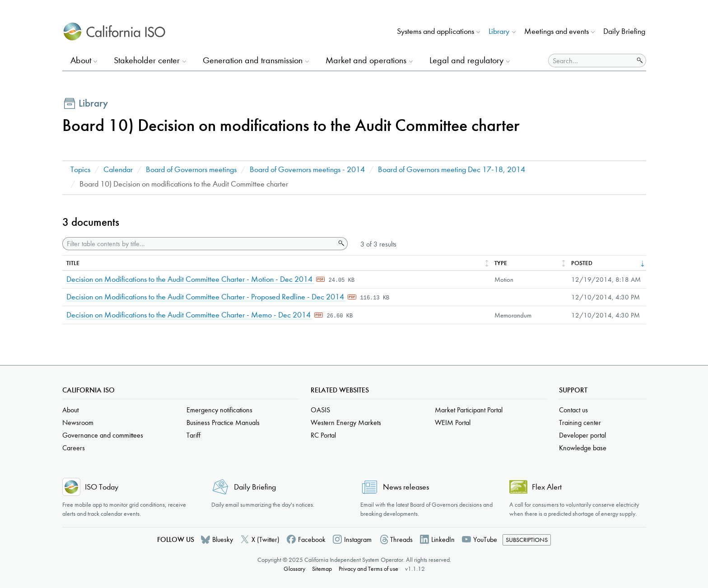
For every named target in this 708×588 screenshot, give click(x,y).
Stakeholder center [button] (147, 60)
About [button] (81, 60)
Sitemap (322, 569)
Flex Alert (547, 487)
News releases (406, 487)
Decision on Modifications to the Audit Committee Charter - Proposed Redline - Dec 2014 (206, 297)
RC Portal (323, 435)
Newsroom (78, 422)
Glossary (294, 569)
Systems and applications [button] (436, 31)
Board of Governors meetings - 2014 (307, 170)
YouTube (485, 539)
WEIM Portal (453, 422)
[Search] (591, 61)
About (70, 410)
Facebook (312, 539)
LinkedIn (443, 539)
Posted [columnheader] (582, 263)
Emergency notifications (219, 410)
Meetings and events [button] (557, 31)
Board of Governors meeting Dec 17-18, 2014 (452, 170)
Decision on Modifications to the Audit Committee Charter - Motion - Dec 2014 (190, 279)
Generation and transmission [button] (253, 60)
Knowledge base (583, 448)
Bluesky (223, 539)
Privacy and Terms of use (368, 569)
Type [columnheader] (501, 263)
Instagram (358, 539)
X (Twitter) (265, 539)
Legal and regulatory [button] (466, 60)
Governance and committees (103, 435)
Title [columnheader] (73, 263)
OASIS (320, 410)
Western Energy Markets (346, 422)
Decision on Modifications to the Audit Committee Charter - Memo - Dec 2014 (189, 315)
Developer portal (582, 435)
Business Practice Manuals (223, 422)
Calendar (118, 170)
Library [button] (499, 31)
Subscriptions (527, 540)
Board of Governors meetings (191, 170)
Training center (580, 422)
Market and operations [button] (366, 60)
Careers (74, 448)
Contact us (573, 410)
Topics (80, 170)
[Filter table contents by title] (199, 244)
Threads (401, 539)
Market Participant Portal (469, 410)
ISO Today (102, 487)
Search (340, 243)
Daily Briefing (624, 31)
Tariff (193, 435)
